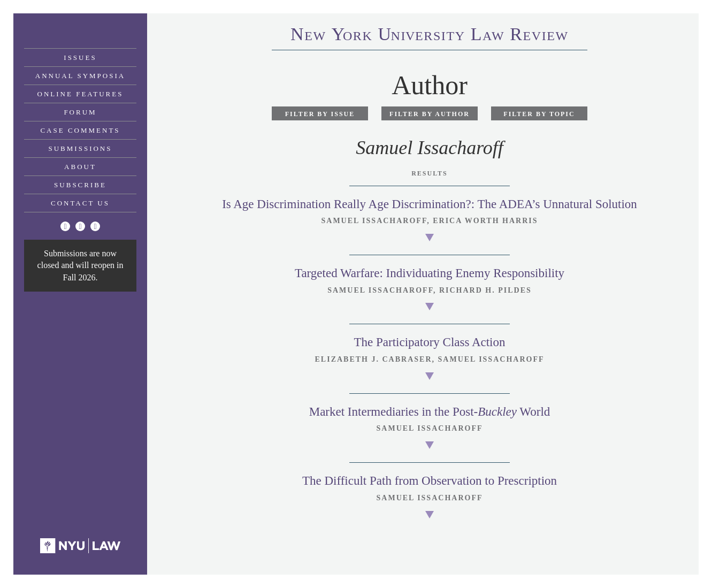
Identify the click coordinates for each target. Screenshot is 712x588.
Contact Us (80, 203)
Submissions (81, 148)
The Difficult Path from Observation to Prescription (430, 481)
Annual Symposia (80, 76)
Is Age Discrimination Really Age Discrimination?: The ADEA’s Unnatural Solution (430, 204)
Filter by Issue (320, 114)
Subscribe (80, 185)
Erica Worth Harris (485, 221)
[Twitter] (65, 226)
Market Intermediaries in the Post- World (430, 412)
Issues (80, 58)
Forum (80, 112)
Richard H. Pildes (485, 290)
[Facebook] (80, 226)
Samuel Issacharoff (374, 221)
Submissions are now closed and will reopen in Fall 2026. (81, 265)
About (80, 167)
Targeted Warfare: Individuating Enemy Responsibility (430, 273)
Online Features (81, 94)
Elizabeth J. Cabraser (374, 359)
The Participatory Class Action (430, 342)
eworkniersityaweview (430, 36)
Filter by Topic (539, 114)
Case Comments (80, 130)
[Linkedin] (95, 226)
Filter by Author (430, 114)
